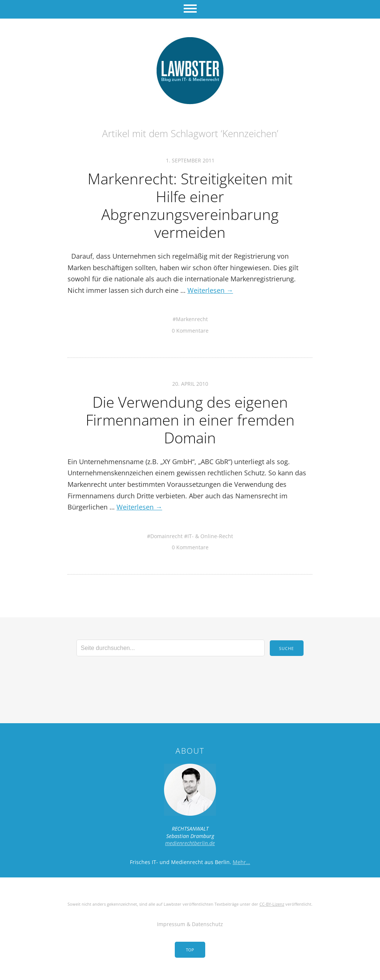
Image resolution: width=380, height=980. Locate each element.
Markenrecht (192, 319)
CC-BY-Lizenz (272, 904)
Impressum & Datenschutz (190, 924)
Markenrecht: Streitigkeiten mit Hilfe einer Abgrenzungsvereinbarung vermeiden (190, 205)
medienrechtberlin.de (190, 843)
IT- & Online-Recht (210, 536)
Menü (190, 9)
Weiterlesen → (210, 290)
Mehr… (241, 862)
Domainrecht (166, 536)
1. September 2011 (190, 160)
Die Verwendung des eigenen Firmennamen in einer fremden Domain (190, 420)
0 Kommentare (190, 331)
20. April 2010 (190, 384)
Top (190, 950)
